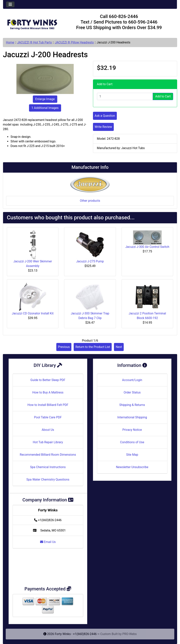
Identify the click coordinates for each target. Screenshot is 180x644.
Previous (64, 347)
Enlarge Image (45, 99)
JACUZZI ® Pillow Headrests (74, 42)
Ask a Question (105, 116)
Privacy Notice (132, 430)
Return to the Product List (93, 347)
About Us (48, 430)
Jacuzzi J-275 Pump (90, 261)
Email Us (48, 542)
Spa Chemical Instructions (48, 467)
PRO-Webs (130, 634)
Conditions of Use (132, 442)
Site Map (132, 455)
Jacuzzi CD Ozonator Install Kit (33, 313)
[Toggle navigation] (10, 4)
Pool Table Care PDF (48, 417)
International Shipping (132, 417)
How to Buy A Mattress (48, 392)
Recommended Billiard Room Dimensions (48, 455)
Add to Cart (163, 96)
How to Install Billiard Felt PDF (48, 405)
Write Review (103, 127)
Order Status (132, 392)
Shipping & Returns (132, 405)
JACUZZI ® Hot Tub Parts (35, 42)
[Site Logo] (32, 23)
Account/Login (132, 380)
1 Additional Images (45, 108)
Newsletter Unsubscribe (132, 467)
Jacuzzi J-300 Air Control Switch (147, 247)
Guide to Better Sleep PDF (48, 380)
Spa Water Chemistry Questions (48, 480)
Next (119, 347)
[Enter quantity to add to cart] (125, 96)
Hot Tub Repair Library (48, 442)
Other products (90, 201)
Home (10, 42)
